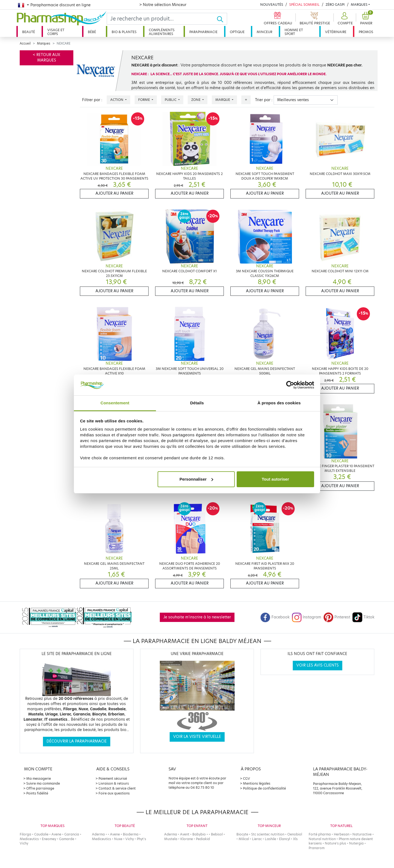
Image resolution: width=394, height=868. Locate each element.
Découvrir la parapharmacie (77, 741)
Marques (359, 5)
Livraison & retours (114, 783)
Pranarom (317, 848)
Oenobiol (295, 834)
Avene (56, 834)
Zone (196, 100)
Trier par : (264, 100)
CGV (247, 778)
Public (171, 100)
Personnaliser (196, 479)
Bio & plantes (124, 32)
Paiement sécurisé (113, 778)
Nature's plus (335, 843)
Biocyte (242, 834)
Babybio (199, 834)
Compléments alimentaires (162, 32)
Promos (366, 32)
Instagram (306, 617)
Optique (237, 32)
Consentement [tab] (115, 403)
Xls (295, 839)
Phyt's (141, 839)
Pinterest (337, 617)
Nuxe (118, 839)
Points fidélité (37, 793)
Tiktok (363, 617)
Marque (223, 100)
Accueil (25, 43)
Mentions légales (257, 783)
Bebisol (217, 834)
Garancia (72, 834)
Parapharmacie (203, 32)
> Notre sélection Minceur (163, 5)
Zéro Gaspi (335, 5)
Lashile (270, 839)
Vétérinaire (336, 32)
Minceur (264, 32)
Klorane (187, 839)
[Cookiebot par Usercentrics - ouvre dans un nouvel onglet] (290, 385)
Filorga (25, 834)
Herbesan (342, 834)
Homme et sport (294, 32)
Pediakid (203, 839)
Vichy (24, 843)
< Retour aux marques (47, 58)
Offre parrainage (40, 788)
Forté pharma (320, 834)
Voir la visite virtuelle (197, 737)
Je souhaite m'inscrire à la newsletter (197, 617)
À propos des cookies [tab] (279, 403)
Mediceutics (29, 839)
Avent (185, 834)
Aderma (98, 834)
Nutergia (356, 843)
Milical (244, 839)
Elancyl (285, 839)
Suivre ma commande (43, 783)
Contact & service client (117, 788)
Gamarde (67, 839)
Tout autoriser (276, 479)
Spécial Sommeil (304, 5)
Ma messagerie (39, 778)
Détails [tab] (197, 403)
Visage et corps (56, 32)
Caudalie (41, 834)
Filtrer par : (92, 100)
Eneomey (49, 839)
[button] (344, 19)
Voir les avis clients (318, 665)
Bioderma (131, 834)
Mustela (171, 839)
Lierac (257, 839)
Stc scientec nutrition (268, 834)
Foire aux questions (114, 793)
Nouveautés (272, 5)
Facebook (275, 617)
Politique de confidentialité (264, 788)
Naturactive (362, 834)
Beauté (29, 32)
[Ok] (222, 19)
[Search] (162, 19)
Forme (144, 100)
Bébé (92, 32)
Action (117, 100)
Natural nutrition (322, 839)
